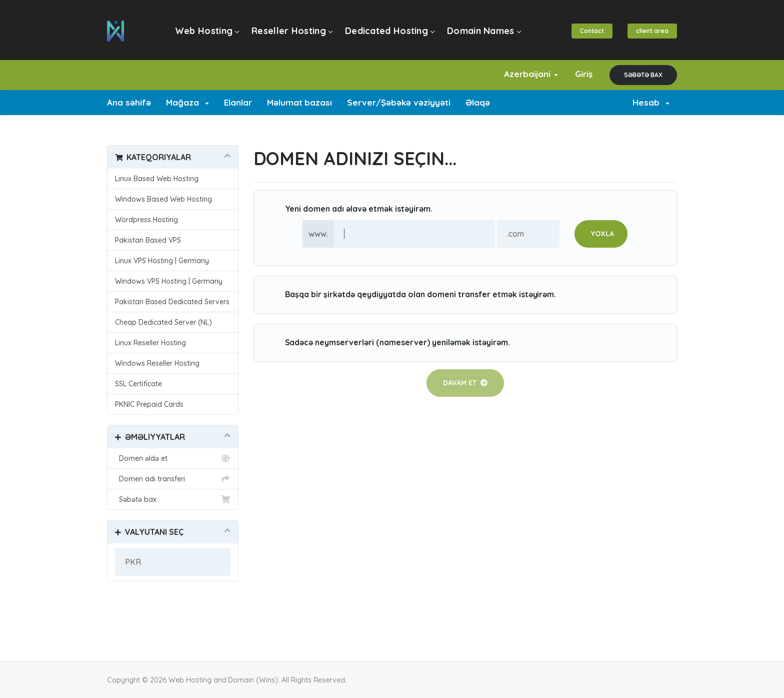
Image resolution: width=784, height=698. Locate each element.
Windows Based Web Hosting (163, 199)
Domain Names (484, 31)
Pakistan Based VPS (148, 240)
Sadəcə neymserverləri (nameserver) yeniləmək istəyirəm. (389, 343)
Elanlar (238, 102)
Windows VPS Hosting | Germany (169, 281)
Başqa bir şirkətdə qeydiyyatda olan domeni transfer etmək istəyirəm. (413, 295)
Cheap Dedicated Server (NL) (163, 322)
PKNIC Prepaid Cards (149, 404)
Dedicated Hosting (389, 31)
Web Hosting (207, 31)
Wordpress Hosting (146, 220)
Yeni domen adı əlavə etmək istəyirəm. (351, 209)
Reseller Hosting (292, 31)
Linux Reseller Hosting (150, 343)
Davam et (465, 383)
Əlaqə (478, 102)
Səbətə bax (643, 75)
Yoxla (602, 234)
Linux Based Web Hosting (157, 179)
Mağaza (187, 102)
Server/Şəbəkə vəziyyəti (399, 102)
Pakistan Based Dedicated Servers (172, 302)
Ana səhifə (129, 102)
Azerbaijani (531, 74)
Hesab (651, 102)
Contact (592, 31)
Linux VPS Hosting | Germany (162, 261)
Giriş (584, 74)
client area (652, 31)
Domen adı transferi (173, 479)
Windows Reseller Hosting (157, 363)
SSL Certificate (138, 384)
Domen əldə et (173, 458)
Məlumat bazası (300, 102)
